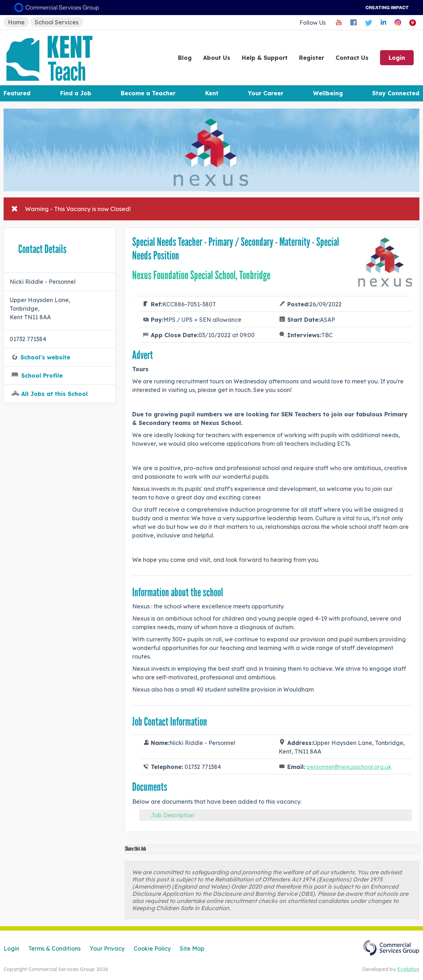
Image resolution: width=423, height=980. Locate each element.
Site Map (192, 948)
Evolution (408, 969)
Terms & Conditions (54, 948)
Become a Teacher (148, 93)
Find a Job (76, 93)
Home (16, 22)
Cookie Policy (152, 948)
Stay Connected (396, 93)
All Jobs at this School (54, 394)
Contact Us (352, 58)
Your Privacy (107, 948)
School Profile (42, 376)
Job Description (172, 815)
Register (312, 58)
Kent (212, 93)
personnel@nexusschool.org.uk (349, 767)
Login (397, 58)
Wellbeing (328, 93)
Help (265, 58)
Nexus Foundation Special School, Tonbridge (201, 275)
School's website (45, 357)
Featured (17, 93)
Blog (185, 58)
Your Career (266, 93)
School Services (57, 22)
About (217, 58)
